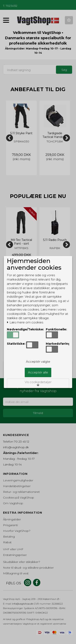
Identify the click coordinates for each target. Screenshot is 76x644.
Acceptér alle (38, 372)
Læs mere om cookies (25, 322)
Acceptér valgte (38, 362)
